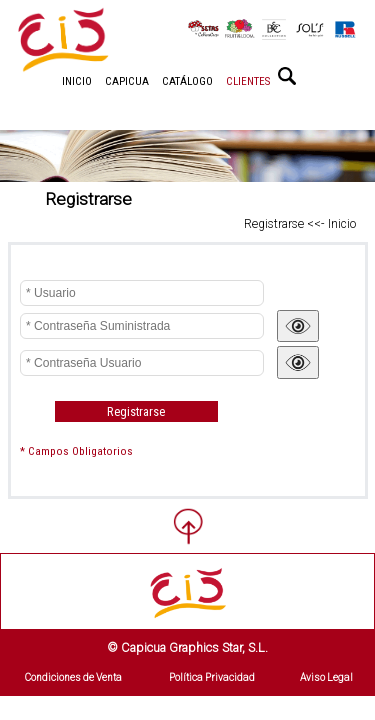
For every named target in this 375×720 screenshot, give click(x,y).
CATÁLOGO (187, 81)
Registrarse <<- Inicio (300, 224)
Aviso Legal (326, 677)
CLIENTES (248, 81)
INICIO (77, 81)
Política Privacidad (212, 677)
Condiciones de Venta (73, 677)
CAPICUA (127, 81)
